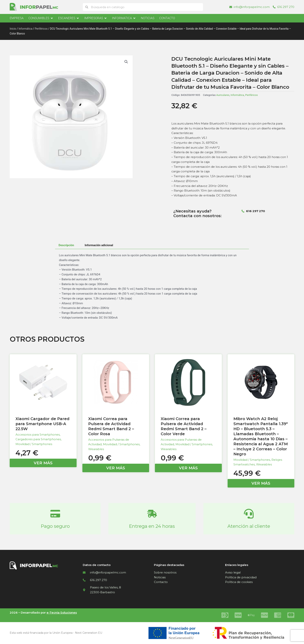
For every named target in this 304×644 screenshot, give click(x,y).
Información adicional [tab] (99, 245)
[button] (126, 62)
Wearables (96, 449)
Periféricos (41, 29)
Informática (25, 29)
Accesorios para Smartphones (38, 435)
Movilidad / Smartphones (34, 444)
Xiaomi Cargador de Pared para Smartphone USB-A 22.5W (42, 424)
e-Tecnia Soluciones (62, 613)
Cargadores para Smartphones (38, 439)
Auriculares (223, 95)
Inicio (13, 29)
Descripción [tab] (66, 245)
